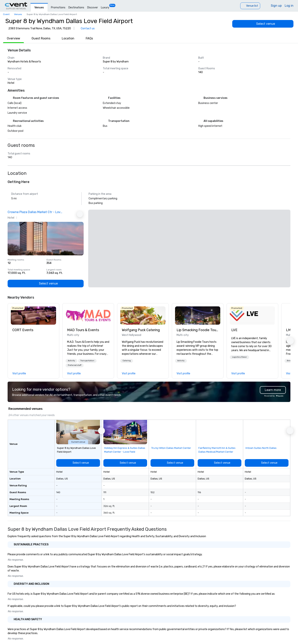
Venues (39, 8)
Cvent (6, 14)
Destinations (76, 8)
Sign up (276, 6)
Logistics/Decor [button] (239, 357)
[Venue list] (250, 6)
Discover (93, 8)
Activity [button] (71, 361)
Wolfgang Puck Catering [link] (141, 330)
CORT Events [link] (23, 330)
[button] (71, 361)
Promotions (58, 8)
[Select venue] (263, 24)
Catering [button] (127, 361)
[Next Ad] (80, 214)
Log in (289, 6)
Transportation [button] (87, 361)
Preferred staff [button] (75, 365)
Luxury (105, 8)
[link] (33, 316)
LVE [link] (234, 330)
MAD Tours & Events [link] (83, 330)
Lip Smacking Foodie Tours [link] (198, 330)
